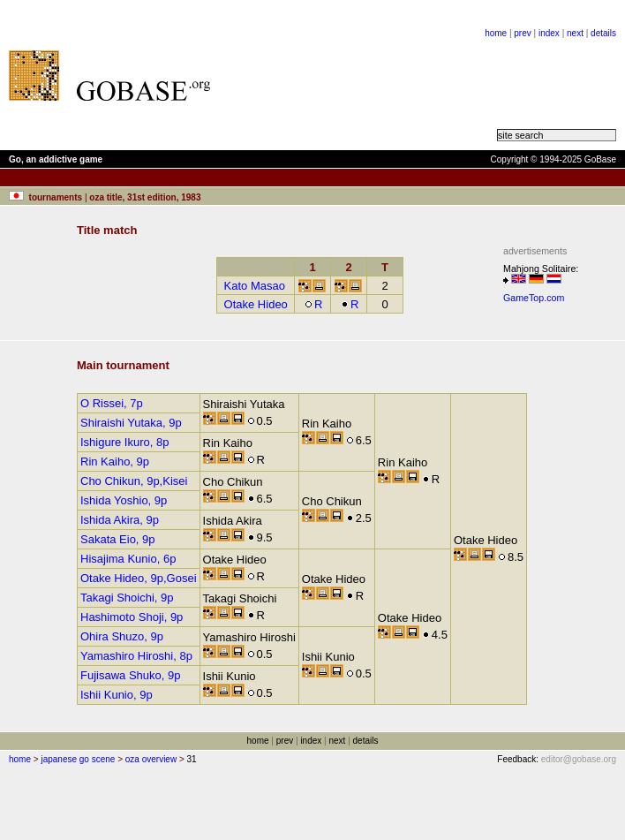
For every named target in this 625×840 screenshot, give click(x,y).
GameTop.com (534, 298)
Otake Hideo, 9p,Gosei (139, 578)
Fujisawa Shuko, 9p (130, 675)
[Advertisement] (320, 75)
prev (522, 33)
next (575, 33)
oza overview (151, 759)
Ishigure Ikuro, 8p (124, 442)
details (603, 33)
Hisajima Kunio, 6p (128, 559)
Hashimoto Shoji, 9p (132, 617)
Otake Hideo (256, 304)
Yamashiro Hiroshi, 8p (136, 656)
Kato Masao (255, 286)
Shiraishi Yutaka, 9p (131, 423)
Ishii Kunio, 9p (117, 695)
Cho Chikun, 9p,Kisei (134, 481)
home (496, 33)
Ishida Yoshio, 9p (124, 500)
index (549, 33)
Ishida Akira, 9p (120, 520)
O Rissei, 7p (112, 403)
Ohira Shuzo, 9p (122, 636)
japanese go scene (78, 759)
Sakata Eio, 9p (118, 539)
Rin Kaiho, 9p (115, 462)
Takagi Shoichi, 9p (127, 598)
